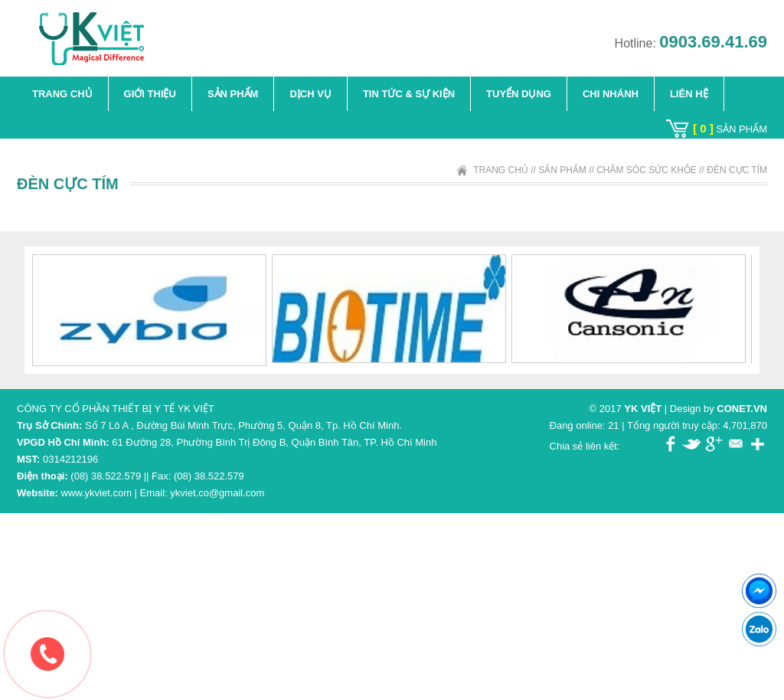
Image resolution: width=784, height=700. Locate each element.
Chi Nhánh (611, 94)
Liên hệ (689, 94)
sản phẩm (730, 129)
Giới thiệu (150, 94)
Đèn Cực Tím (737, 170)
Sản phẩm (233, 94)
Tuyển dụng (519, 94)
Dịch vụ (310, 94)
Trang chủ (62, 94)
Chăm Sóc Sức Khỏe (647, 170)
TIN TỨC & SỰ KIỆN (409, 94)
